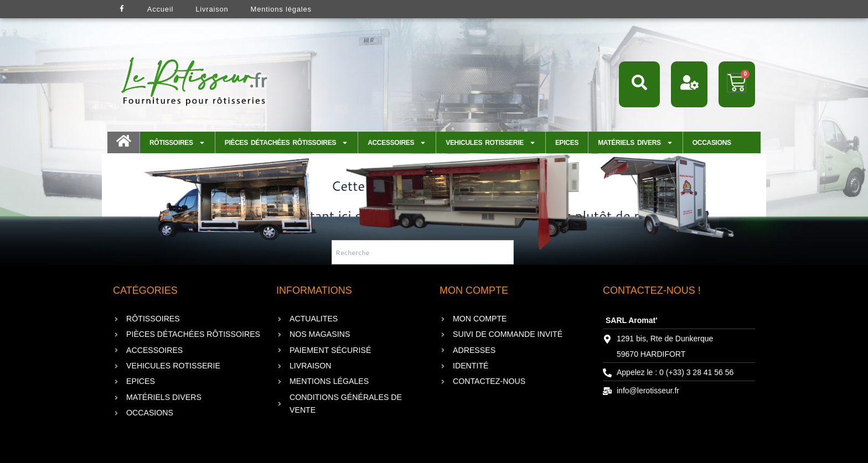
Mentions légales (281, 9)
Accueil (161, 9)
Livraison (212, 9)
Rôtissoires (177, 143)
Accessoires (397, 143)
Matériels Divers (635, 143)
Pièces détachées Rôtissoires (286, 143)
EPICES (567, 143)
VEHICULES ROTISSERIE (491, 143)
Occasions (712, 143)
